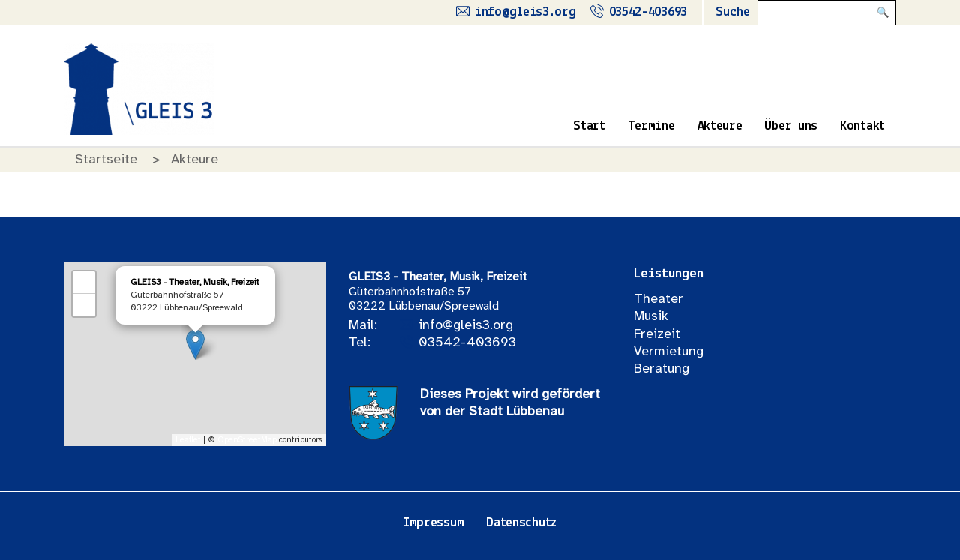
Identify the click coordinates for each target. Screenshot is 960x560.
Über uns (791, 126)
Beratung (661, 369)
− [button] (84, 305)
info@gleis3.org (466, 326)
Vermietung (669, 352)
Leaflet (188, 440)
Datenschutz (521, 523)
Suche (733, 12)
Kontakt (862, 126)
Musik (651, 317)
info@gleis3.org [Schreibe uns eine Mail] (525, 12)
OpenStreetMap (247, 440)
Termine (651, 126)
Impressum (433, 523)
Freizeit (657, 335)
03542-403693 (467, 343)
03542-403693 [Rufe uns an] (648, 12)
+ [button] (84, 283)
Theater (658, 299)
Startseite (106, 160)
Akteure (720, 126)
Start (589, 126)
